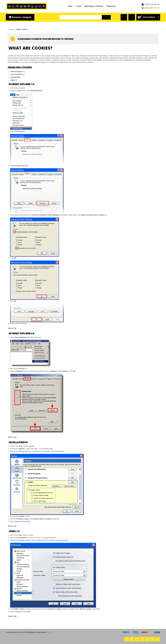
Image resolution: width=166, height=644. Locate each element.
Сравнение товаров (132, 16)
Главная (11, 29)
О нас (79, 6)
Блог (70, 6)
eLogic (50, 632)
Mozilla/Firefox (16, 77)
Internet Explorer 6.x (18, 74)
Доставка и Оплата (94, 6)
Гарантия (111, 6)
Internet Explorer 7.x (18, 72)
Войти (123, 15)
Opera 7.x (14, 80)
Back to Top (12, 328)
